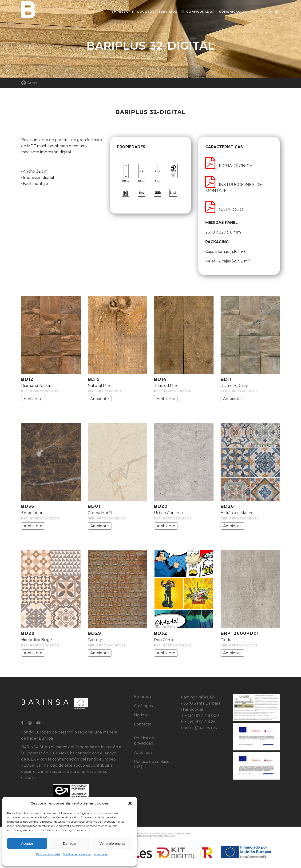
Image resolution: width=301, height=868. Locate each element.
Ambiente (33, 399)
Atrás (29, 83)
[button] (130, 803)
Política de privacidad (77, 854)
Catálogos (143, 706)
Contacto (143, 724)
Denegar (70, 843)
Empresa (142, 697)
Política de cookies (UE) (151, 764)
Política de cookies (48, 854)
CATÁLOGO (224, 210)
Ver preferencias (112, 843)
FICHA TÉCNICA (229, 166)
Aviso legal (101, 854)
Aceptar (27, 843)
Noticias (141, 715)
